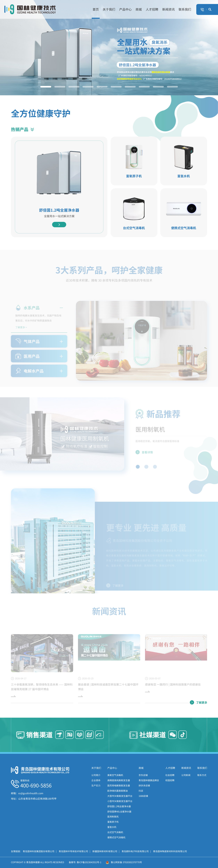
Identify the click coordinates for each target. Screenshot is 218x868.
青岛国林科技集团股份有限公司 (40, 851)
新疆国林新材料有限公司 (106, 851)
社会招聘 (170, 775)
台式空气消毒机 (115, 832)
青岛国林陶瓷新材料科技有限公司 (170, 851)
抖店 (141, 791)
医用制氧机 (113, 817)
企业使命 (96, 780)
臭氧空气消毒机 (115, 775)
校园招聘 (170, 780)
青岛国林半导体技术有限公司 (75, 851)
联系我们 (185, 9)
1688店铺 (143, 796)
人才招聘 (152, 9)
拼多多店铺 (144, 785)
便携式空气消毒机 (116, 837)
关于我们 (109, 9)
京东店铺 (143, 775)
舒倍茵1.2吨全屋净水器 (119, 806)
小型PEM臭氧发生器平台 (120, 801)
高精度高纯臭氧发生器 (119, 780)
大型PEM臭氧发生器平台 (120, 796)
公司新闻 (186, 775)
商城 (139, 9)
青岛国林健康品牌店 (149, 780)
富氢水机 (112, 827)
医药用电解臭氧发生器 (119, 785)
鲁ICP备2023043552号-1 (89, 862)
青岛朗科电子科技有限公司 (136, 851)
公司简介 (96, 775)
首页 (96, 9)
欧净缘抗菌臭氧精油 (118, 791)
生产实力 (96, 785)
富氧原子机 (113, 822)
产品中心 (125, 9)
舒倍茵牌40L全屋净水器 (119, 811)
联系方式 (202, 775)
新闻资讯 (168, 9)
